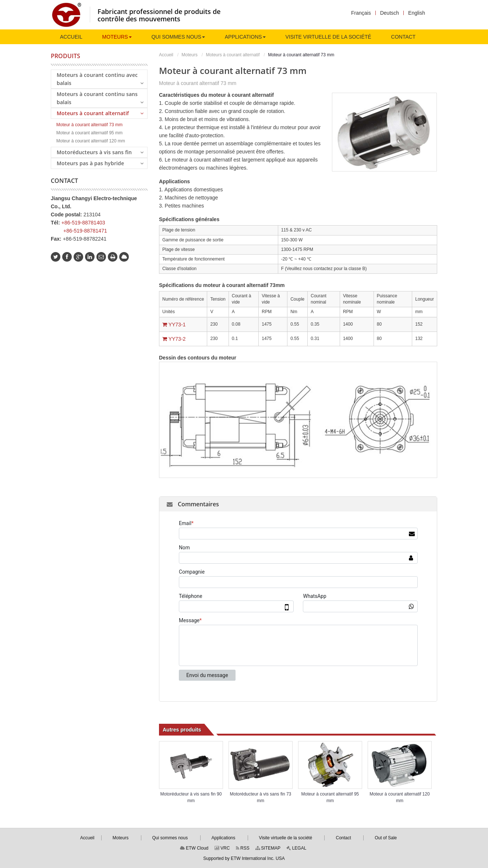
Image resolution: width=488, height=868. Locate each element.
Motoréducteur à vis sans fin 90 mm (191, 797)
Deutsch (390, 13)
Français (361, 13)
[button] (117, 37)
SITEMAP (268, 848)
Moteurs (189, 55)
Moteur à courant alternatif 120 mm (399, 797)
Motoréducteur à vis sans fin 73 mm (261, 797)
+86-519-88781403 (83, 223)
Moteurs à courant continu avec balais (100, 79)
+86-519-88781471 (85, 231)
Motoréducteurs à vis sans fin (100, 152)
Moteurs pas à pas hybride (100, 163)
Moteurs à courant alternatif (233, 55)
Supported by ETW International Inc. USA (244, 858)
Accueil (166, 55)
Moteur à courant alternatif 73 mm (89, 125)
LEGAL (296, 848)
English (417, 13)
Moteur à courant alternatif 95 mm (330, 797)
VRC (222, 848)
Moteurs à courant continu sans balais (100, 98)
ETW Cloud (194, 848)
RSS (243, 848)
